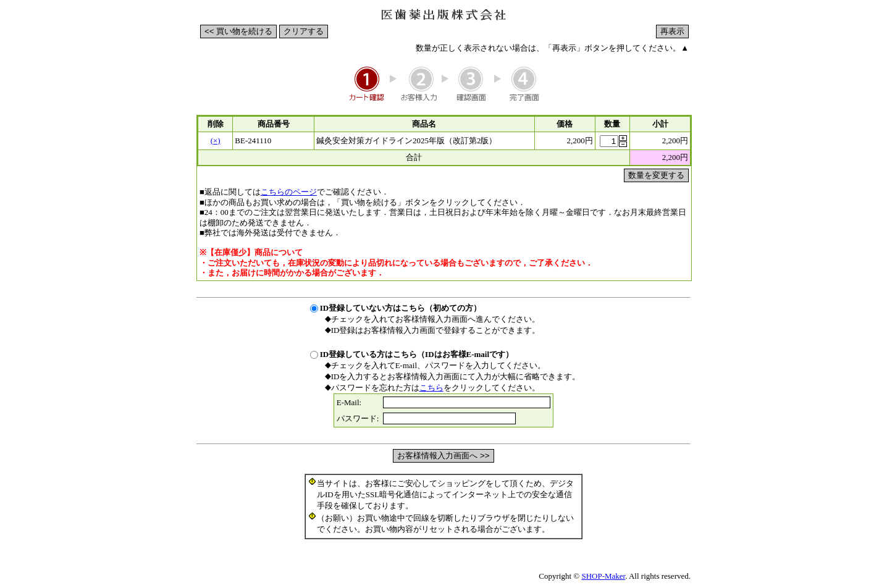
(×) (216, 141)
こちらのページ (289, 192)
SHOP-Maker (603, 576)
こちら (431, 388)
